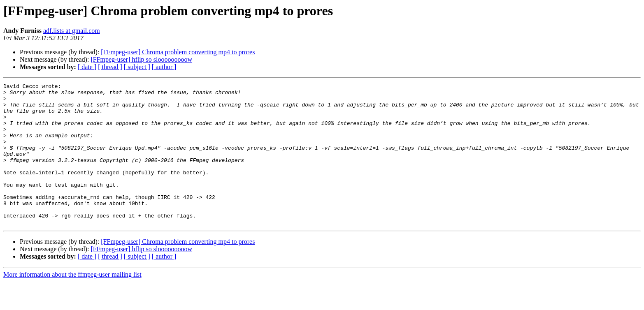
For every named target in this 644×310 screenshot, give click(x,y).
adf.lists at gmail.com (72, 31)
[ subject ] (137, 67)
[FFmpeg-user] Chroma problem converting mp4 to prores (178, 52)
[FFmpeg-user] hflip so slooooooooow (141, 59)
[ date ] (87, 67)
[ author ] (164, 67)
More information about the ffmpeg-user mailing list (72, 303)
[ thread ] (110, 67)
